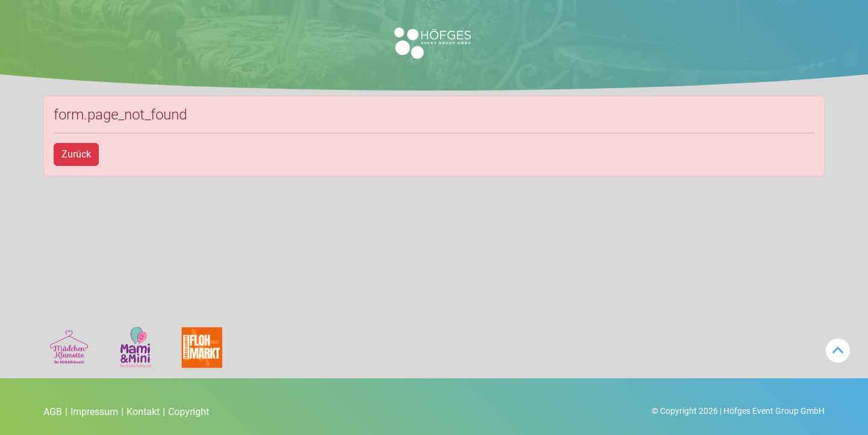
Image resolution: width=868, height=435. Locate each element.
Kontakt (146, 412)
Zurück (76, 154)
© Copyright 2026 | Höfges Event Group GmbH (738, 411)
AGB (55, 412)
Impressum (97, 412)
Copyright (189, 412)
